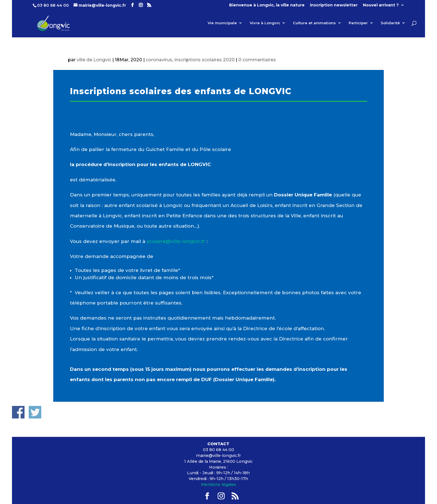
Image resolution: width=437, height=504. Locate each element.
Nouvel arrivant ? (381, 5)
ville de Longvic (94, 60)
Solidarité (390, 23)
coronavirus (159, 60)
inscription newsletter (334, 5)
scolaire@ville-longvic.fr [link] (176, 241)
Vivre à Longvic (265, 23)
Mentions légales (219, 484)
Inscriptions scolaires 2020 (204, 60)
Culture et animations (314, 23)
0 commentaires (257, 60)
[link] (176, 241)
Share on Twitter (35, 412)
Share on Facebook (18, 412)
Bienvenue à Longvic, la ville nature (267, 5)
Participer (358, 23)
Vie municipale (222, 23)
